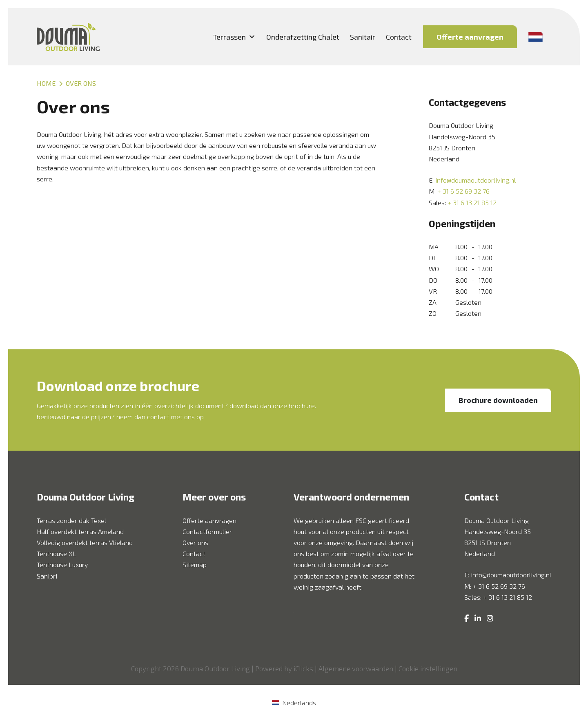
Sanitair (363, 37)
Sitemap (195, 564)
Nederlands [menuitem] (299, 703)
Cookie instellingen (428, 668)
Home (46, 83)
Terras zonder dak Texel (71, 520)
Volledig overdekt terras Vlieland (85, 542)
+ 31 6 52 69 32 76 (463, 191)
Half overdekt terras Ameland (80, 531)
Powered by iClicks (284, 668)
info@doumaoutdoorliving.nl (476, 180)
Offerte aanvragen (470, 37)
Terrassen (234, 37)
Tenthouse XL (57, 553)
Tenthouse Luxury (62, 564)
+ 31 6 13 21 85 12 (472, 202)
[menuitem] (294, 703)
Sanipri (47, 576)
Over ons (195, 542)
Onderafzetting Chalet (303, 37)
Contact (399, 37)
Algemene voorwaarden (356, 668)
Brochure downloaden (498, 400)
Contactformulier (207, 531)
